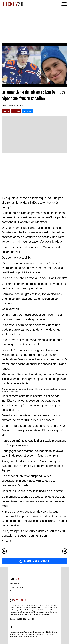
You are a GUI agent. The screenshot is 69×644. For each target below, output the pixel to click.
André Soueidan (10, 105)
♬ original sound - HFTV (10, 391)
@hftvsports (6, 389)
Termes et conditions (17, 587)
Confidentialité (15, 584)
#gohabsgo (53, 389)
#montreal (60, 389)
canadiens (6, 111)
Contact (13, 591)
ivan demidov (16, 111)
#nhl (66, 389)
